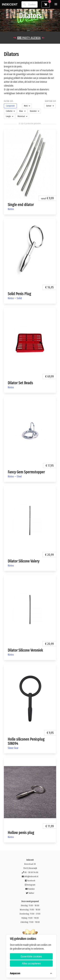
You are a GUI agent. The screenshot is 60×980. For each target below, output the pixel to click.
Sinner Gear (13, 748)
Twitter (30, 893)
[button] (56, 4)
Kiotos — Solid (15, 298)
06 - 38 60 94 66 (30, 872)
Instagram (30, 885)
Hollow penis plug (21, 833)
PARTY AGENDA (29, 38)
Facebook (30, 881)
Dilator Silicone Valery (24, 561)
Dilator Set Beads (20, 383)
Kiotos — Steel (15, 476)
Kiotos (11, 209)
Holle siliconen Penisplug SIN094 (26, 741)
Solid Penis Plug (19, 294)
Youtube (30, 889)
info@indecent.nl (30, 876)
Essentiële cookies (31, 956)
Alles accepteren (31, 963)
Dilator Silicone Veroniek (25, 650)
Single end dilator (21, 205)
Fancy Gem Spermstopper (26, 472)
